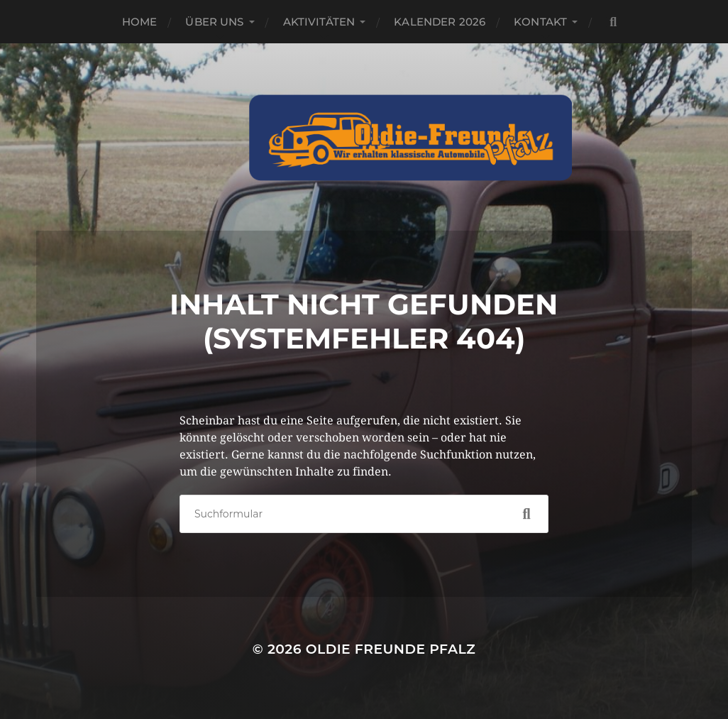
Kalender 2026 (440, 22)
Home (140, 22)
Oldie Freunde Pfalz (391, 649)
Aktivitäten (319, 22)
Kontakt (540, 22)
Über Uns (214, 22)
